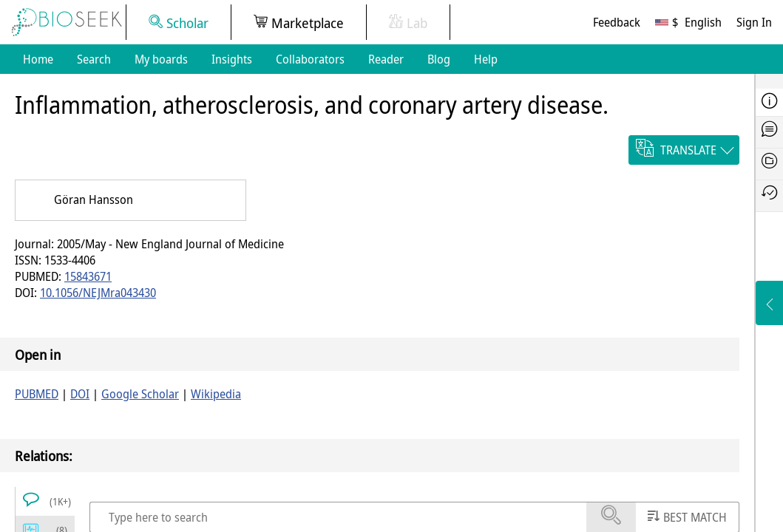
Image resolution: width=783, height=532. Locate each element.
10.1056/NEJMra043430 (98, 293)
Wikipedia (216, 394)
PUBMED (37, 394)
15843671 (88, 276)
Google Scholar (140, 394)
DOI (80, 394)
